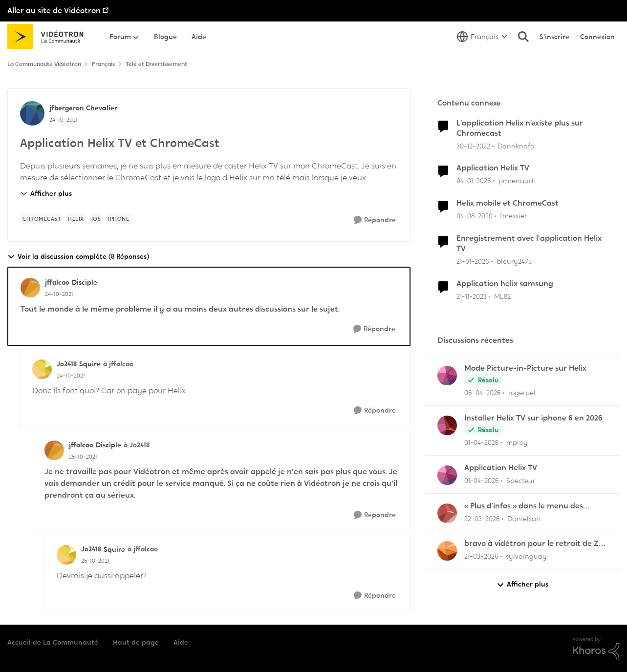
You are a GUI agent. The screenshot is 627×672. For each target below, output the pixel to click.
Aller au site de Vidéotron (54, 10)
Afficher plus (46, 193)
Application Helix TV (493, 168)
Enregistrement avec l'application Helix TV (529, 243)
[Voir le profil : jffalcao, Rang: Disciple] (30, 288)
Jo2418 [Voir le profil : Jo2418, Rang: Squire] (67, 364)
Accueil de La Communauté (53, 642)
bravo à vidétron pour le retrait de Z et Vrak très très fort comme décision (533, 544)
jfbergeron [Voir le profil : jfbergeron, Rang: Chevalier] (66, 108)
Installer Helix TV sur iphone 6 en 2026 (533, 418)
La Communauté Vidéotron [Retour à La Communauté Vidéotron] (44, 64)
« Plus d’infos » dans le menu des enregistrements (524, 506)
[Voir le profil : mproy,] (447, 425)
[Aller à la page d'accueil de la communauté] (49, 37)
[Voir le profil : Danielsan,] (447, 513)
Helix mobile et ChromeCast (508, 203)
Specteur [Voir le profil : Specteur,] (521, 481)
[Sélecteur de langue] (482, 37)
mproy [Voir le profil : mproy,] (517, 442)
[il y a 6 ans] (475, 216)
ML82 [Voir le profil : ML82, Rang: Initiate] (502, 296)
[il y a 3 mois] (483, 393)
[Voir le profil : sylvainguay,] (447, 551)
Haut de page (136, 642)
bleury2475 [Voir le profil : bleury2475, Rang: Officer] (514, 261)
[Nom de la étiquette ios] (96, 219)
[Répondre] (375, 220)
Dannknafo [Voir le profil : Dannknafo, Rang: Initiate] (516, 146)
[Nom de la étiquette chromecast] (42, 219)
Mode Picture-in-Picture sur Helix (525, 368)
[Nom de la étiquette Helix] (76, 219)
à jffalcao (118, 364)
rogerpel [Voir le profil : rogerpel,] (522, 393)
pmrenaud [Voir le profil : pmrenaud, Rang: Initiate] (516, 181)
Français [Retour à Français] (103, 64)
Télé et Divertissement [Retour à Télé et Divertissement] (156, 64)
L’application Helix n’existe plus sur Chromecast (520, 128)
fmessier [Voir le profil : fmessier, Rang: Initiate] (513, 216)
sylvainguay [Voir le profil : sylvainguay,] (526, 556)
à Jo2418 (137, 445)
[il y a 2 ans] (472, 296)
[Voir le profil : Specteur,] (447, 475)
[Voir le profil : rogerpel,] (447, 376)
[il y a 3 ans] (473, 146)
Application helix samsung (505, 284)
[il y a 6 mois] (474, 181)
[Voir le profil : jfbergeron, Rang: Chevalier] (32, 113)
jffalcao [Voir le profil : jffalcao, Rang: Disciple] (57, 282)
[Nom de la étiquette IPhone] (119, 219)
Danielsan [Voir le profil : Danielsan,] (524, 518)
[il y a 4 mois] (482, 443)
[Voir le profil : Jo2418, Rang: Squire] (42, 369)
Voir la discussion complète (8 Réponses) (78, 257)
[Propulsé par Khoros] (596, 649)
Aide (181, 642)
